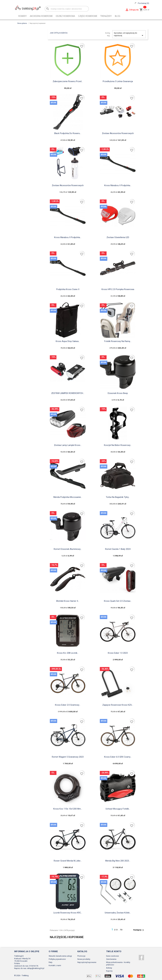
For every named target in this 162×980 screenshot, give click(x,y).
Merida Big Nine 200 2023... (118, 861)
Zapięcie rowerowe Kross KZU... (118, 705)
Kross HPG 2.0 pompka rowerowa (118, 289)
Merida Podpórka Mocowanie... (68, 497)
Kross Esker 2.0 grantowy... (68, 705)
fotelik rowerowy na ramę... (118, 341)
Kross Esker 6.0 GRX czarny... (118, 757)
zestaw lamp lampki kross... (68, 445)
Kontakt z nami (55, 965)
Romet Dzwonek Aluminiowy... (68, 549)
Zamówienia (111, 959)
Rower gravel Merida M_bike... (68, 861)
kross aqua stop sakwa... (68, 341)
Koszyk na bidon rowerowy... (118, 445)
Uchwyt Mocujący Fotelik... (118, 809)
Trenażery (106, 16)
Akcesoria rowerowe (41, 16)
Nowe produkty (84, 959)
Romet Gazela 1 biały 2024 (118, 549)
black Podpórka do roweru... (68, 133)
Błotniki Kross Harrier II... (68, 601)
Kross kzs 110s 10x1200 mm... (68, 809)
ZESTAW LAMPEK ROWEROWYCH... (68, 393)
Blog (118, 16)
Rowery (23, 16)
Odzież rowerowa (65, 16)
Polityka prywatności (57, 959)
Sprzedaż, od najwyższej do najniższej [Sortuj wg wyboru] (129, 34)
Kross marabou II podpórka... (118, 185)
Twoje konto (114, 951)
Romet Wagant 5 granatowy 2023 (68, 757)
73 (121, 930)
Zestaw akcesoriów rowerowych (118, 133)
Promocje (81, 956)
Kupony (109, 971)
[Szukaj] (67, 9)
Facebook (141, 958)
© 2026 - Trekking (21, 975)
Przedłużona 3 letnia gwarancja (118, 81)
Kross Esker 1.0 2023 (118, 653)
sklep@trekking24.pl (36, 968)
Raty (50, 962)
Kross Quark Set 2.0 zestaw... (118, 601)
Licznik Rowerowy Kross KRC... (68, 913)
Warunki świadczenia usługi (60, 956)
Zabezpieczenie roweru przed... (68, 81)
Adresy (109, 968)
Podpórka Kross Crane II (68, 289)
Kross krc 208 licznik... (68, 653)
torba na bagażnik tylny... (118, 497)
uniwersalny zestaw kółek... (118, 913)
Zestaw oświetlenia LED (118, 237)
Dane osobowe (112, 956)
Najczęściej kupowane (87, 962)
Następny (139, 930)
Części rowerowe (88, 16)
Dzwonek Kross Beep (118, 393)
